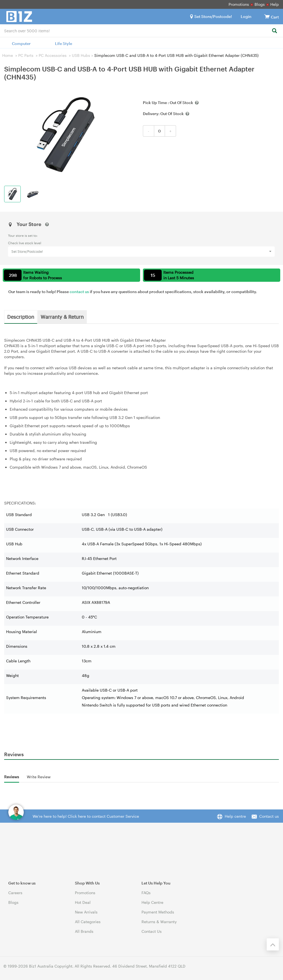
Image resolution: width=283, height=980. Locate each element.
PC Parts (26, 55)
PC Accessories (53, 55)
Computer (21, 43)
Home (8, 55)
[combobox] (141, 30)
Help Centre (152, 902)
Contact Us (152, 931)
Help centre (235, 816)
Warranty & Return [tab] (62, 317)
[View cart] (267, 16)
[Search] (274, 31)
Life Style (64, 43)
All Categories (88, 922)
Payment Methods (158, 912)
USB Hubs (81, 55)
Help (275, 4)
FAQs (146, 893)
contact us (79, 292)
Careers (15, 893)
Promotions (239, 4)
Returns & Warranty (159, 922)
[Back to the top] (273, 944)
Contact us (269, 816)
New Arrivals (86, 912)
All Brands (84, 931)
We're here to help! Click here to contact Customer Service (86, 816)
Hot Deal (83, 902)
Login (246, 16)
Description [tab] (21, 317)
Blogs (260, 4)
